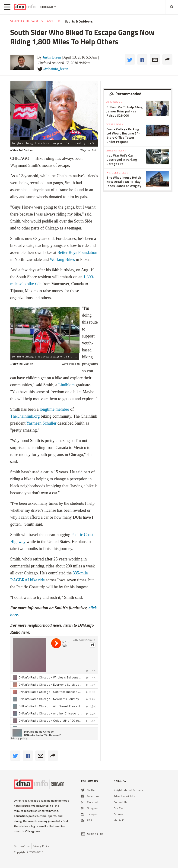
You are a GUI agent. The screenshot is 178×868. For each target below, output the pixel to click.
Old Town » (114, 102)
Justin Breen (52, 57)
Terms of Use (22, 846)
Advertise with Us (124, 796)
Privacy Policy (41, 846)
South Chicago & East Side (36, 21)
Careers (118, 814)
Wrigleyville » (118, 173)
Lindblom (66, 385)
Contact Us (120, 802)
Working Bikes (62, 259)
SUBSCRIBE (92, 834)
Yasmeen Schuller (41, 423)
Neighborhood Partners (128, 790)
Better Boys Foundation (77, 252)
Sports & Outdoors (79, 21)
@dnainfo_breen (56, 69)
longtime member (54, 409)
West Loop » (115, 124)
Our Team (120, 808)
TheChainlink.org (25, 416)
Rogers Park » (117, 151)
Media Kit (119, 820)
